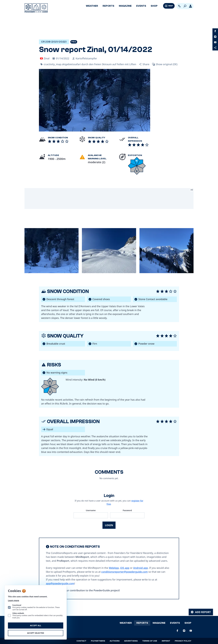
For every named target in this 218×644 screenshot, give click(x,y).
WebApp (114, 568)
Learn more (13, 600)
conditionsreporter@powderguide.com (124, 572)
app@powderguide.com (60, 583)
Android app (141, 568)
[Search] (185, 6)
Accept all (36, 625)
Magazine (125, 6)
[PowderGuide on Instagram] (215, 37)
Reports (108, 6)
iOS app (125, 568)
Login (109, 525)
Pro (74, 42)
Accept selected (36, 633)
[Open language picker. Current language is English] (179, 6)
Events (141, 6)
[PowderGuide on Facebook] (215, 31)
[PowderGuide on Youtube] (215, 42)
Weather (92, 6)
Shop (154, 6)
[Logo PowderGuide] (36, 8)
